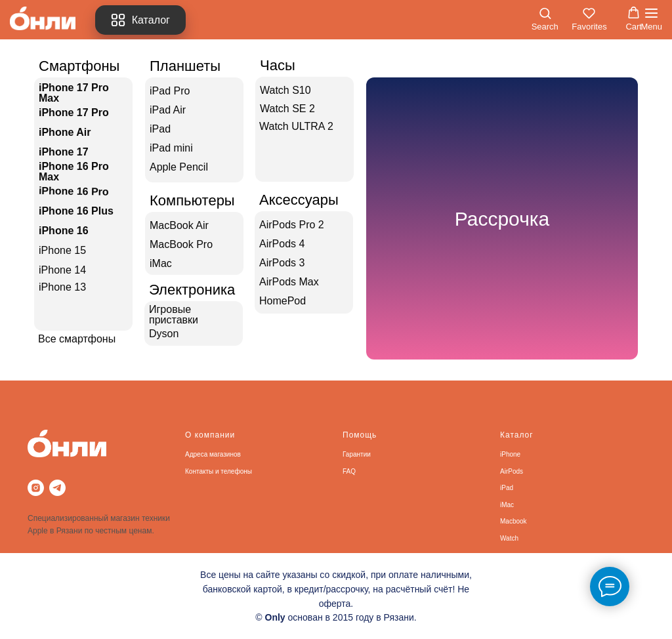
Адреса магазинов (213, 454)
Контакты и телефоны (219, 471)
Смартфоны (79, 66)
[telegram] (57, 488)
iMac (507, 505)
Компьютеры (192, 200)
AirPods (512, 471)
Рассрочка (502, 219)
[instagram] (36, 488)
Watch (509, 538)
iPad (507, 488)
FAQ (349, 471)
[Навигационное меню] (651, 20)
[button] (545, 19)
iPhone (510, 454)
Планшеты (185, 66)
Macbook (514, 521)
